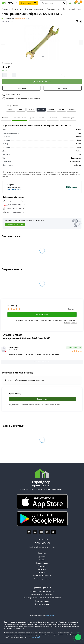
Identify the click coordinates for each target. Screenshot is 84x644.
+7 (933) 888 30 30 (42, 543)
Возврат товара (42, 563)
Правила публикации (70, 323)
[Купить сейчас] (21, 88)
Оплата (42, 560)
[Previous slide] (3, 42)
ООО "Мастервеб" (34, 637)
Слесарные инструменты (34, 9)
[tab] (41, 56)
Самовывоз (53, 118)
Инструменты (16, 9)
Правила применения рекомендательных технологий (42, 598)
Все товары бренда (14, 189)
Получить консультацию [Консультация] (15, 225)
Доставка (42, 557)
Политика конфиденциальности (42, 591)
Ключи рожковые (53, 9)
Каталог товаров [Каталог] (27, 3)
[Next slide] (81, 42)
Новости (42, 573)
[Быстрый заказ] (63, 88)
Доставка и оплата (37, 118)
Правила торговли (42, 601)
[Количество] (9, 75)
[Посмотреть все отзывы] (42, 362)
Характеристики (20, 118)
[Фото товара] (42, 42)
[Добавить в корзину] (42, 82)
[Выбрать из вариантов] (11, 110)
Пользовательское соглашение (42, 595)
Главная (5, 9)
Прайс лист (42, 566)
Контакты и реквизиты (42, 579)
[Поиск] (64, 3)
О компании (42, 569)
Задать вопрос (42, 399)
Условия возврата (68, 118)
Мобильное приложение (42, 576)
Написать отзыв (42, 314)
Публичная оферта (42, 604)
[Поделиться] (81, 21)
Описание (6, 118)
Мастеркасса (49, 616)
